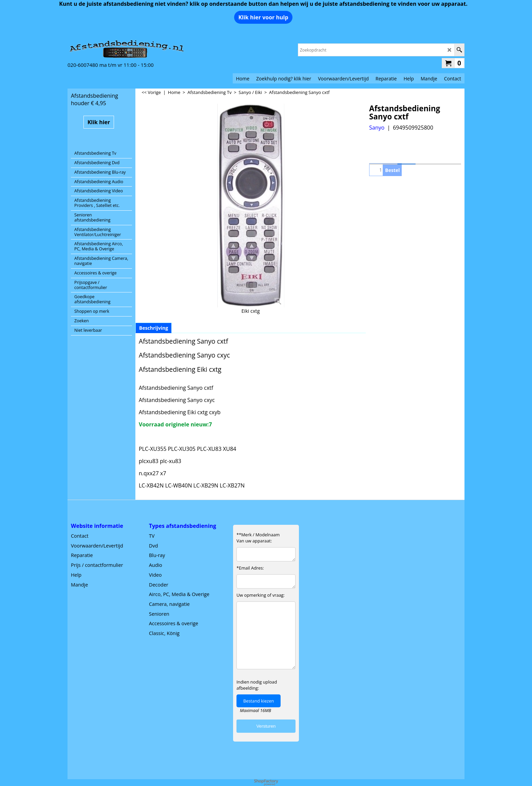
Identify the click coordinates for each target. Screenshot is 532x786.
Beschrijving (154, 328)
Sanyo (377, 128)
